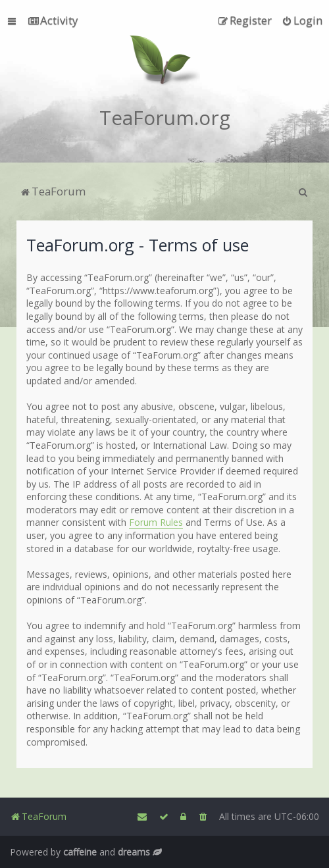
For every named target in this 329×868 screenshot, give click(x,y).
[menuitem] (53, 20)
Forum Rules (156, 522)
